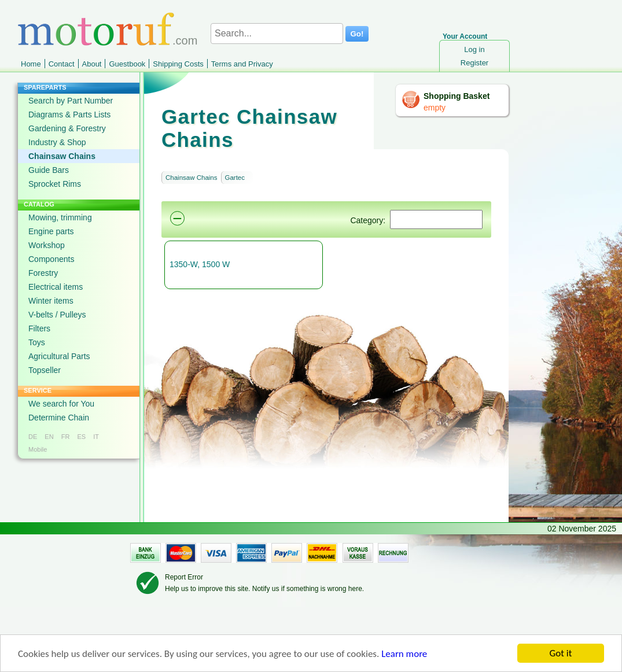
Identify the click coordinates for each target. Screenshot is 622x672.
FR (66, 437)
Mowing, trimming (60, 217)
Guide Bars (49, 170)
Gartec (235, 178)
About (92, 64)
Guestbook (127, 64)
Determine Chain (59, 418)
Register (474, 63)
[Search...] (277, 34)
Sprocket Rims (55, 184)
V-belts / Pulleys (57, 315)
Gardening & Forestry (67, 128)
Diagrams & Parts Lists (69, 115)
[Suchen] (436, 219)
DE (33, 437)
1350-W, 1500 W (200, 264)
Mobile (38, 449)
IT (96, 437)
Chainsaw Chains (62, 156)
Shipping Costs (178, 64)
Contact (62, 64)
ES (81, 437)
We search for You (61, 404)
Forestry (43, 273)
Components (51, 259)
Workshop (47, 245)
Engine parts (51, 231)
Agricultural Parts (59, 356)
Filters (39, 328)
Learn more (404, 654)
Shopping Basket (457, 96)
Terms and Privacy (242, 64)
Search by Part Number (71, 101)
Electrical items (56, 287)
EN (49, 437)
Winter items (51, 301)
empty (435, 108)
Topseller (45, 370)
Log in (474, 49)
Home (31, 64)
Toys (37, 342)
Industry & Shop (57, 142)
